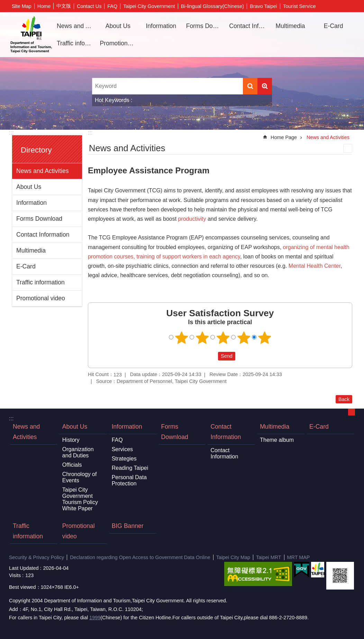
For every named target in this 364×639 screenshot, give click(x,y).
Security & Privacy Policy (37, 557)
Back (344, 399)
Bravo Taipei (263, 6)
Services (122, 449)
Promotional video (119, 43)
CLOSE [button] (352, 412)
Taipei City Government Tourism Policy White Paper (80, 499)
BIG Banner (128, 526)
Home (44, 6)
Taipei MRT (269, 557)
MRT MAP (299, 557)
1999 (95, 618)
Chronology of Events (80, 477)
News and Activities (76, 26)
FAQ (112, 6)
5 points (265, 338)
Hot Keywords (112, 100)
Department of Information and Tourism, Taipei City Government (31, 35)
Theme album (277, 440)
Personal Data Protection (129, 480)
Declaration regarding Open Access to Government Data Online (140, 557)
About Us (29, 187)
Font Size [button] (350, 6)
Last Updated (24, 568)
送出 (211, 356)
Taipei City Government (149, 6)
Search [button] (250, 86)
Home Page (284, 137)
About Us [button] (118, 26)
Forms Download (205, 26)
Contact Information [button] (248, 26)
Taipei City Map (233, 557)
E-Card (334, 26)
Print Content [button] (348, 148)
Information (31, 203)
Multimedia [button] (290, 26)
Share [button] (339, 6)
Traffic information (76, 43)
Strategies (124, 459)
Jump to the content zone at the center (4, 4)
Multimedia (31, 250)
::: (11, 133)
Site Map (22, 6)
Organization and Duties (78, 452)
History (71, 440)
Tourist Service (299, 6)
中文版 (64, 6)
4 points (244, 338)
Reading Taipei (130, 468)
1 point (182, 338)
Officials (72, 465)
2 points (202, 338)
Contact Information (43, 235)
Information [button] (161, 26)
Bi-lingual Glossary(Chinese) (212, 6)
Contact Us (89, 6)
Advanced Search (265, 86)
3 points (223, 338)
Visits (15, 575)
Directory (36, 150)
